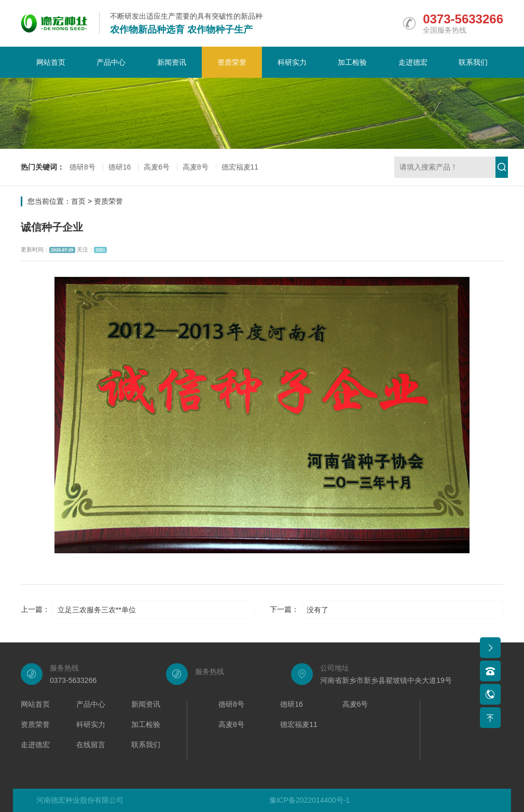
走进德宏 (413, 62)
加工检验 (352, 62)
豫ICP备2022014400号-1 (310, 800)
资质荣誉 (232, 62)
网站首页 (51, 62)
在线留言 (91, 745)
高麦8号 (196, 167)
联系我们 (473, 62)
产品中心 (111, 62)
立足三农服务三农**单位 (97, 610)
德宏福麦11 (240, 167)
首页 (78, 201)
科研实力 (292, 62)
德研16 (120, 167)
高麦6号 (157, 167)
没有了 (318, 610)
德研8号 (82, 167)
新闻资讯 (172, 62)
